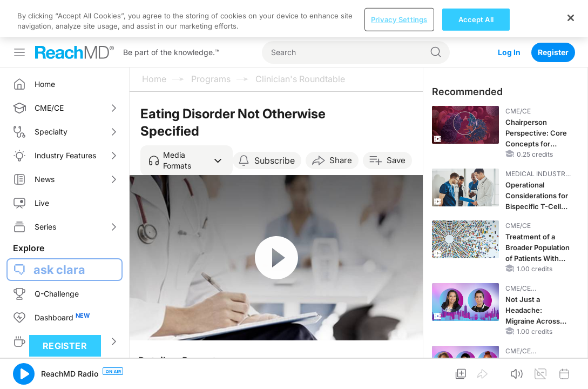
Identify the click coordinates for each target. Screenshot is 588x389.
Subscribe (275, 123)
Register (553, 15)
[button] (187, 123)
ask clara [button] (59, 232)
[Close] (571, 376)
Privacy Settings (399, 378)
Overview (164, 353)
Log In (509, 15)
